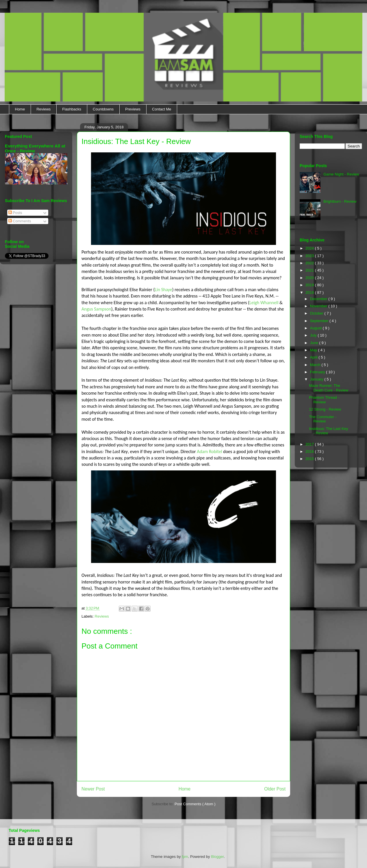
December (319, 299)
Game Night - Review (341, 174)
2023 (310, 256)
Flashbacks (72, 109)
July (314, 335)
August (316, 328)
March (316, 365)
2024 (310, 248)
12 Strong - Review (325, 409)
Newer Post (93, 789)
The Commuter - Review (323, 419)
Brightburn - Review (340, 201)
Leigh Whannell (264, 303)
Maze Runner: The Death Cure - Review (329, 388)
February (318, 372)
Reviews (43, 109)
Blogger (217, 857)
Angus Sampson (96, 309)
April (314, 357)
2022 (310, 263)
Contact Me (162, 109)
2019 (310, 285)
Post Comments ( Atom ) (195, 804)
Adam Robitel (209, 451)
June (315, 343)
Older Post (275, 789)
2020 (310, 278)
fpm (185, 857)
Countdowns (103, 109)
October (317, 313)
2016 (310, 451)
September (320, 321)
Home (20, 109)
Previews (133, 109)
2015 (310, 459)
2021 (310, 270)
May (314, 350)
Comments (20, 221)
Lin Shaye (163, 290)
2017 (310, 444)
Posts (15, 213)
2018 (310, 292)
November (319, 306)
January (317, 379)
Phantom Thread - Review (324, 400)
